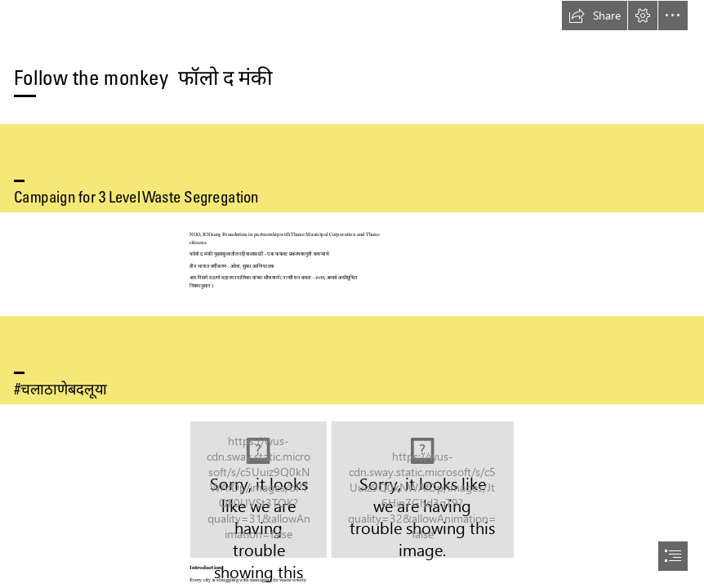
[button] (595, 16)
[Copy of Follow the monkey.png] (258, 490)
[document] (352, 294)
